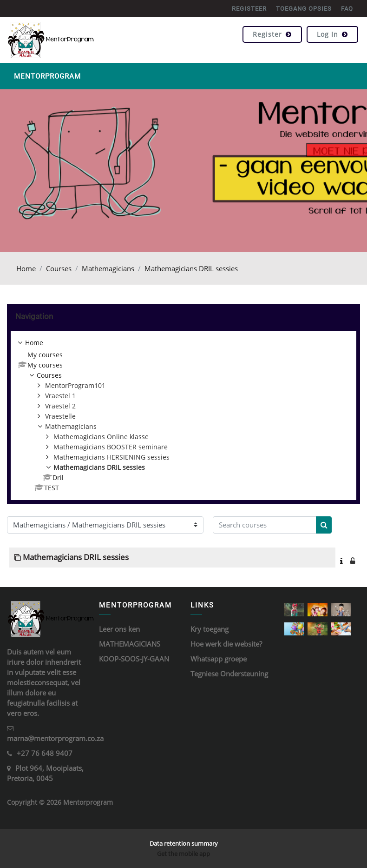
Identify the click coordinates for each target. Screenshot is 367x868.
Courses (59, 268)
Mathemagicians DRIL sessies (191, 268)
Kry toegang (210, 629)
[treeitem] (183, 415)
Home (26, 268)
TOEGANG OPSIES (304, 9)
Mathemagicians (108, 268)
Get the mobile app (183, 854)
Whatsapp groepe (219, 659)
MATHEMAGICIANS (130, 644)
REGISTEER (249, 9)
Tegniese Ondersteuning (229, 674)
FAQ (347, 9)
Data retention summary (184, 843)
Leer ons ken (119, 629)
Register (272, 34)
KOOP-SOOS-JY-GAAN (134, 659)
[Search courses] (265, 525)
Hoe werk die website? (226, 644)
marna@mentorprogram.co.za (55, 738)
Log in (332, 34)
